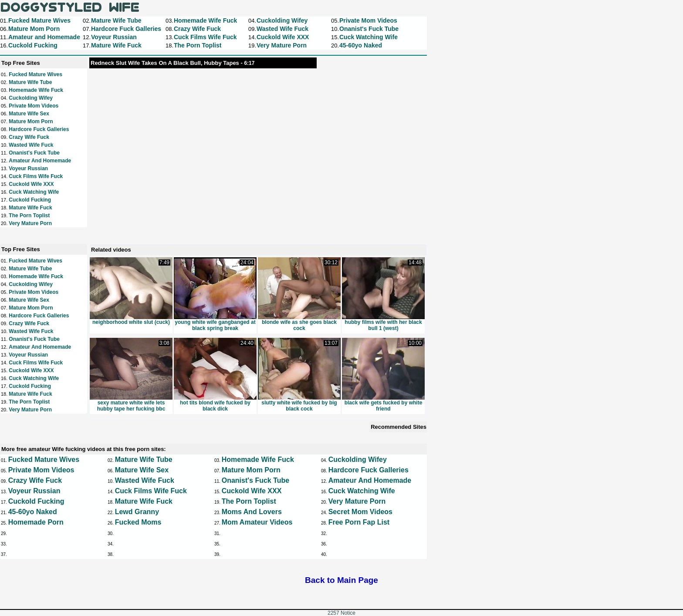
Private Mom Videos (34, 106)
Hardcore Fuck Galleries (39, 129)
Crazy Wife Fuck (29, 137)
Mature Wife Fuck (30, 208)
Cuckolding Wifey (31, 98)
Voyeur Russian (28, 168)
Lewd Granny (137, 512)
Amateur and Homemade (40, 161)
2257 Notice (341, 613)
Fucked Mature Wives (36, 74)
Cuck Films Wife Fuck (36, 176)
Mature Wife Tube (30, 82)
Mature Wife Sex (29, 114)
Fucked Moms (138, 522)
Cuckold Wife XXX (31, 184)
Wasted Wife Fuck (31, 145)
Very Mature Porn (30, 223)
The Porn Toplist (29, 215)
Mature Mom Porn (31, 121)
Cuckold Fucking (30, 200)
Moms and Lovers (252, 512)
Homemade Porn (36, 522)
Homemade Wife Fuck (36, 90)
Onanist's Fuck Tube (34, 153)
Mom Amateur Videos (257, 522)
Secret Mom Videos (360, 512)
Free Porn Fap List (359, 522)
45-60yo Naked (33, 512)
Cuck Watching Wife (34, 192)
